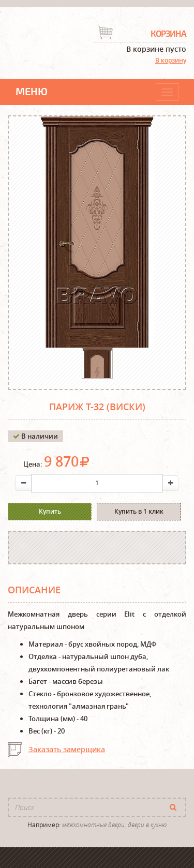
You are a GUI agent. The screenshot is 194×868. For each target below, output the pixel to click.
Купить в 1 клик (139, 511)
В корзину (171, 60)
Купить (50, 511)
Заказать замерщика (67, 749)
